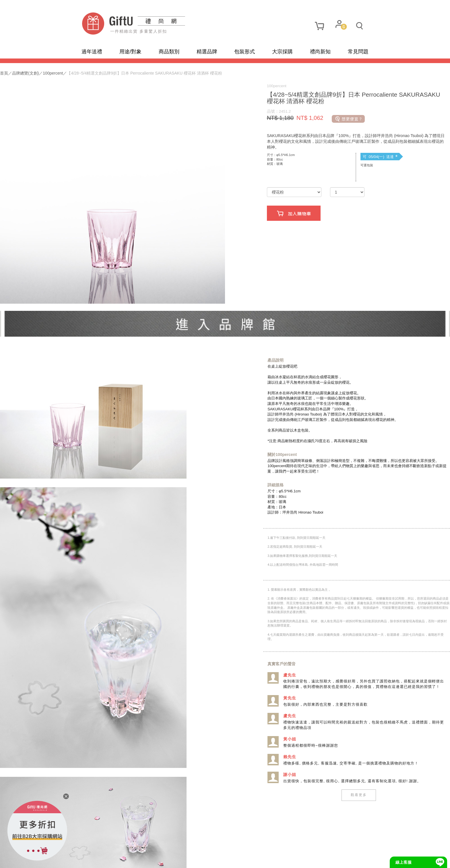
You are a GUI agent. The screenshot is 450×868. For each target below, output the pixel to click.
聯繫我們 (168, 859)
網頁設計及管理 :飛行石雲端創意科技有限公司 (273, 859)
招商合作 (193, 859)
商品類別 (169, 52)
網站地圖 (92, 859)
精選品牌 (207, 52)
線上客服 (404, 862)
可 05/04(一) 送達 (333, 169)
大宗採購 (282, 52)
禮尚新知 (320, 52)
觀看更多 (311, 782)
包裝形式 (245, 52)
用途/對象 (130, 52)
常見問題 (358, 52)
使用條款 (143, 859)
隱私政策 (117, 859)
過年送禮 (92, 52)
